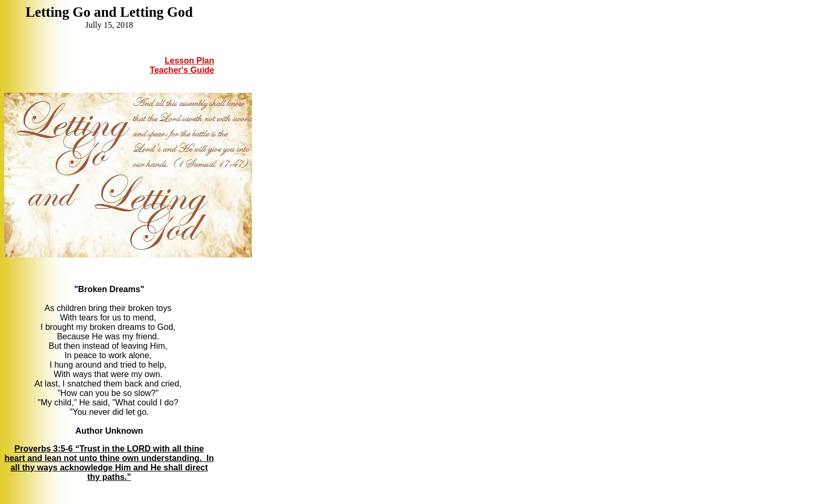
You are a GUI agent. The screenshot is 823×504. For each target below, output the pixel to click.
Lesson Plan (189, 61)
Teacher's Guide (182, 70)
